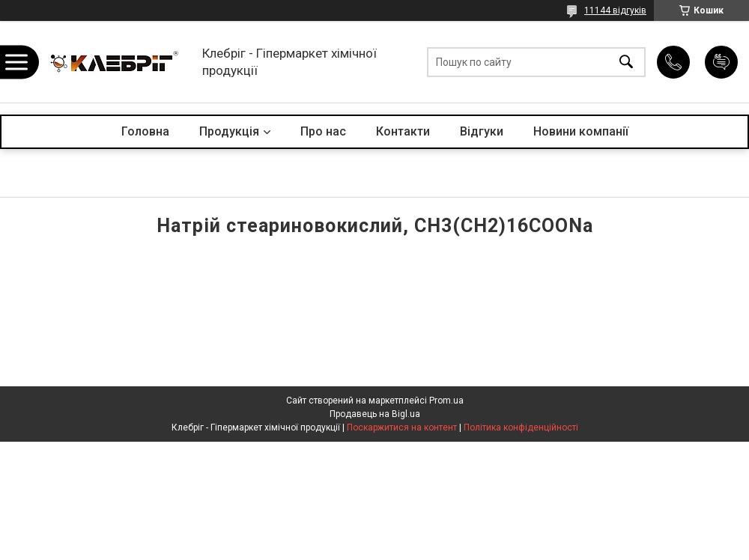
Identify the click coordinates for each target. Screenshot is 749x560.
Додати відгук (721, 62)
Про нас (323, 131)
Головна (145, 131)
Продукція (229, 131)
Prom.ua (446, 401)
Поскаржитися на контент (402, 427)
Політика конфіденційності (521, 427)
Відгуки (482, 131)
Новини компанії (581, 131)
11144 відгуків (615, 10)
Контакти (403, 131)
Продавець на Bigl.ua (375, 414)
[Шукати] (626, 62)
